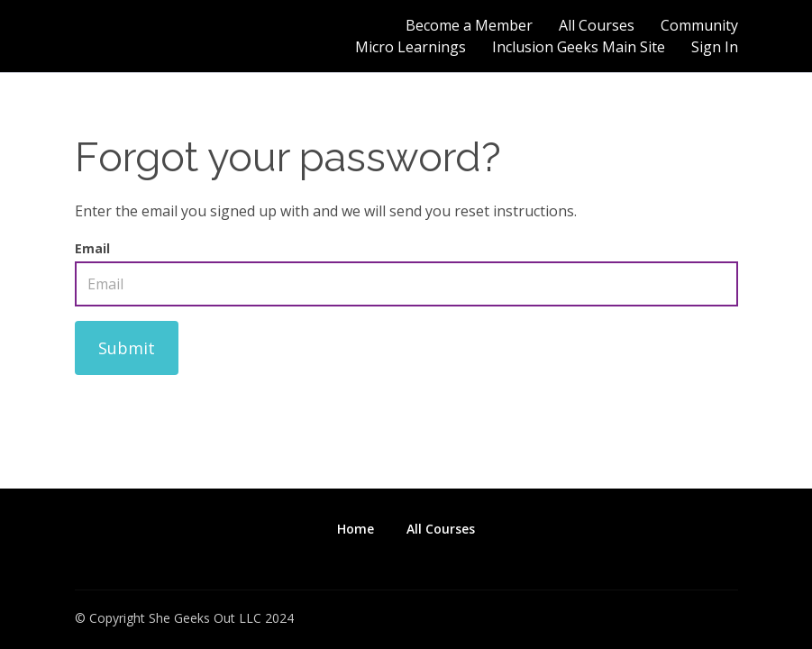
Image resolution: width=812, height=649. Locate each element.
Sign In (715, 47)
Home (356, 529)
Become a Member (469, 25)
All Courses (597, 25)
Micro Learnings (411, 47)
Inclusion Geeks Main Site (579, 47)
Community (699, 25)
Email (92, 248)
